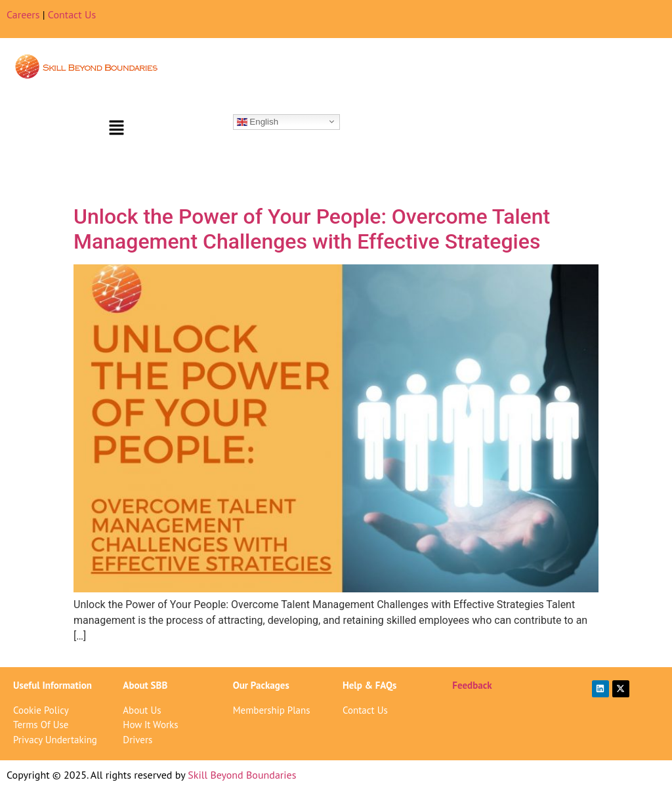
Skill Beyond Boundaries (242, 775)
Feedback (472, 685)
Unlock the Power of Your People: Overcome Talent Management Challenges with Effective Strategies (312, 229)
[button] (116, 129)
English (258, 121)
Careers (23, 14)
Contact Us (72, 14)
